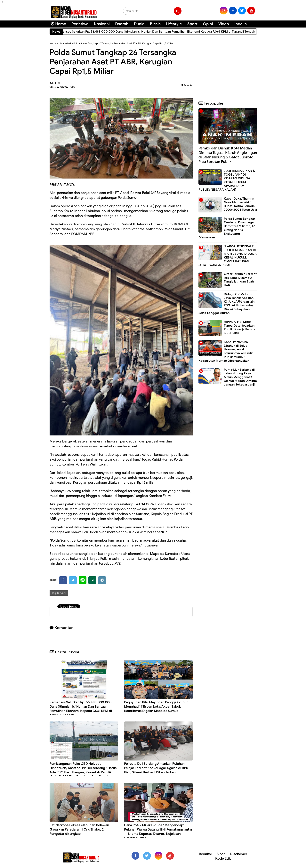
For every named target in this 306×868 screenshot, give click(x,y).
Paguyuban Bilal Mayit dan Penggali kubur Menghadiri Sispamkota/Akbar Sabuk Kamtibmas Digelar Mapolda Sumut (156, 707)
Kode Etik (223, 858)
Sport (192, 24)
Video (224, 24)
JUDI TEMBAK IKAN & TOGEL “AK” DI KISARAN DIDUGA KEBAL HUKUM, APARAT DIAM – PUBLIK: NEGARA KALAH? (227, 180)
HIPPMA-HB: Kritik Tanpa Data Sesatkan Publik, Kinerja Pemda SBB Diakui (240, 328)
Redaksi (205, 854)
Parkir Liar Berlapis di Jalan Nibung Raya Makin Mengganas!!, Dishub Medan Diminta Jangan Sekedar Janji (240, 377)
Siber (221, 854)
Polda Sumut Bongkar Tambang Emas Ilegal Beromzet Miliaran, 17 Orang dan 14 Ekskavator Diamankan (227, 228)
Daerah (122, 24)
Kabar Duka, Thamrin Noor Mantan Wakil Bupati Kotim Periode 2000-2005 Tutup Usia (240, 204)
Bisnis (155, 24)
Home (59, 24)
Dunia (139, 24)
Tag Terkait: (59, 593)
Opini (208, 24)
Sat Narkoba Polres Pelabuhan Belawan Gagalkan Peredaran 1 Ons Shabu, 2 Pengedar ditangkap (79, 829)
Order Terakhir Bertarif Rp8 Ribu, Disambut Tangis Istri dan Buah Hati (240, 280)
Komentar (187, 85)
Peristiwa (80, 24)
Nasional (102, 24)
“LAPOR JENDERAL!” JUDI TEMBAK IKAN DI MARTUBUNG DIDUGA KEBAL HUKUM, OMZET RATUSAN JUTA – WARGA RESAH (228, 256)
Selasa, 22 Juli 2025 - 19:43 (62, 87)
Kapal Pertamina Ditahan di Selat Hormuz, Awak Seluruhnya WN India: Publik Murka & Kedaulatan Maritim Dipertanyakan (226, 351)
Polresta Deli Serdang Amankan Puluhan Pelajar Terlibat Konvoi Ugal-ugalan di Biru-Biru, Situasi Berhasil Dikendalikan (157, 768)
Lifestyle (174, 24)
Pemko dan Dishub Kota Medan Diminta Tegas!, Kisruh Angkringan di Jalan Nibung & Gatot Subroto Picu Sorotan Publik (228, 155)
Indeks (241, 24)
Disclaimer (239, 854)
